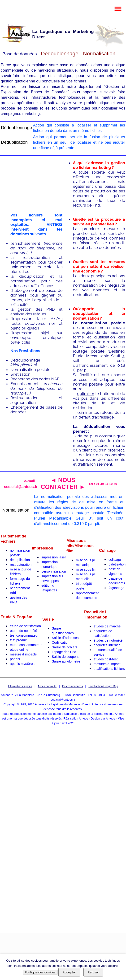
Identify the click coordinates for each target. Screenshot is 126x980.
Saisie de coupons (66, 657)
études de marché (107, 626)
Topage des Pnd (64, 652)
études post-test (106, 659)
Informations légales (20, 686)
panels (15, 659)
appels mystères (22, 664)
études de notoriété (108, 640)
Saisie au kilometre (66, 661)
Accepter (69, 972)
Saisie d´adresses (65, 638)
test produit (18, 640)
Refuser (93, 972)
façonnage (116, 588)
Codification (61, 642)
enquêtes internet (107, 645)
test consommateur (24, 635)
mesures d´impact (107, 664)
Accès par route (47, 686)
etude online (19, 650)
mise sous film (87, 569)
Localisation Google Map (103, 686)
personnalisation (54, 571)
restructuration (21, 565)
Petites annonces (72, 686)
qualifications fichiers (109, 669)
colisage (115, 560)
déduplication (20, 560)
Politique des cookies (40, 972)
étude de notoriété (24, 631)
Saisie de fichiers (65, 647)
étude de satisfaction (25, 626)
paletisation (117, 564)
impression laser (54, 557)
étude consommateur (26, 645)
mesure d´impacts (23, 654)
